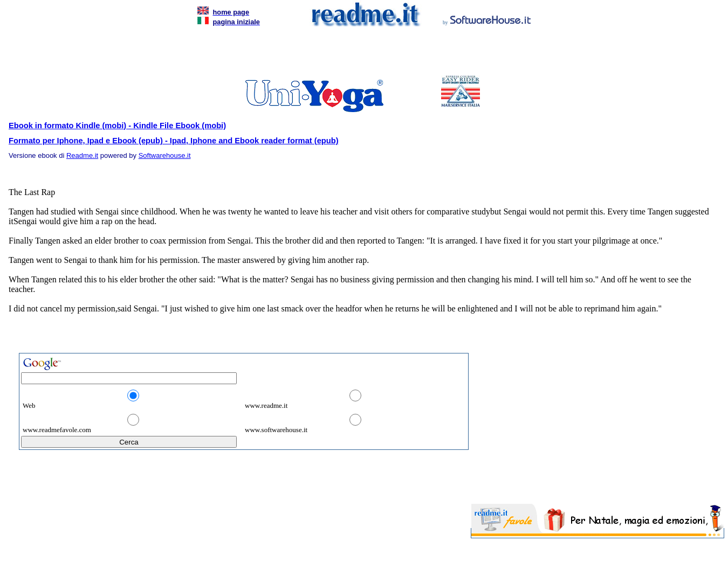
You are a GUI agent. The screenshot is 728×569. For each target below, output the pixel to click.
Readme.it (82, 155)
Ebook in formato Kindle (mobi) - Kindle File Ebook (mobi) (117, 126)
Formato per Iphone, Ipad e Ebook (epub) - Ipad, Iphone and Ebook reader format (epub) (174, 141)
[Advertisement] (362, 54)
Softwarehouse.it (165, 155)
